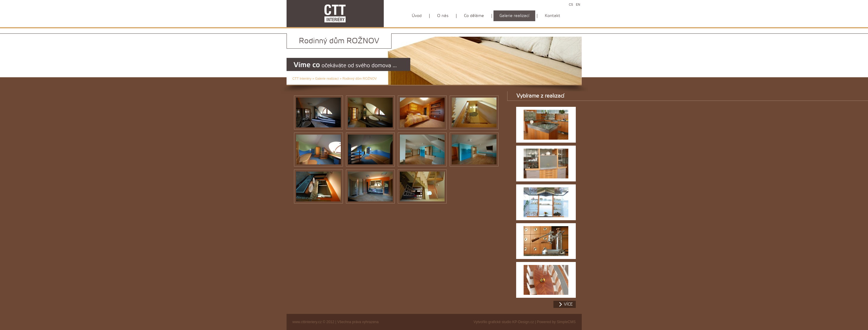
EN (578, 5)
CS (571, 5)
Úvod (417, 16)
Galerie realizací (327, 78)
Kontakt (553, 16)
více (568, 304)
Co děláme (474, 16)
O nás (443, 16)
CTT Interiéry (302, 78)
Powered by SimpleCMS (556, 322)
